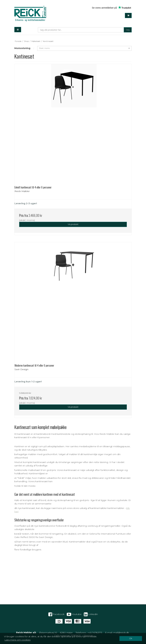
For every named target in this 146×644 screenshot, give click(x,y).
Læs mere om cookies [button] (17, 640)
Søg (128, 30)
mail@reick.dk (121, 633)
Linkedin (91, 614)
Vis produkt (73, 224)
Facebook (56, 614)
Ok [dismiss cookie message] (131, 638)
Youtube (74, 614)
